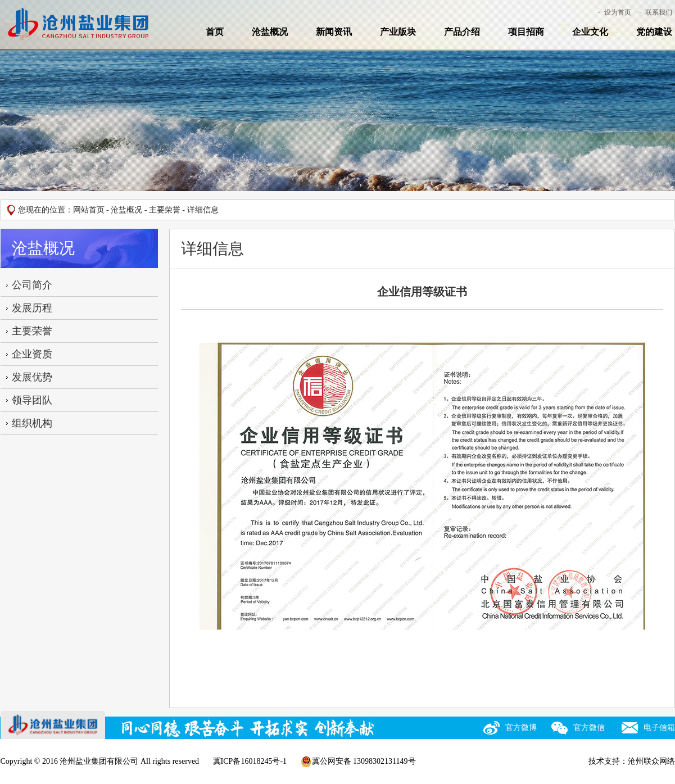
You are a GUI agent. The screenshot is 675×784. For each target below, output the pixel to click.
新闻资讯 (334, 32)
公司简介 (32, 285)
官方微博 (521, 728)
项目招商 (526, 32)
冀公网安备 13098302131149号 (358, 762)
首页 (215, 32)
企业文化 (590, 32)
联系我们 (659, 12)
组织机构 (32, 423)
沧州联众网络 (651, 761)
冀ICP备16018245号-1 (250, 761)
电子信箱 (659, 728)
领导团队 (32, 400)
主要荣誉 (165, 210)
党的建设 (654, 32)
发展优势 (32, 377)
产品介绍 (462, 32)
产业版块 (398, 32)
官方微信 (589, 728)
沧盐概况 (270, 32)
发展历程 (32, 308)
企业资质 (32, 354)
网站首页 (89, 210)
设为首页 (618, 12)
